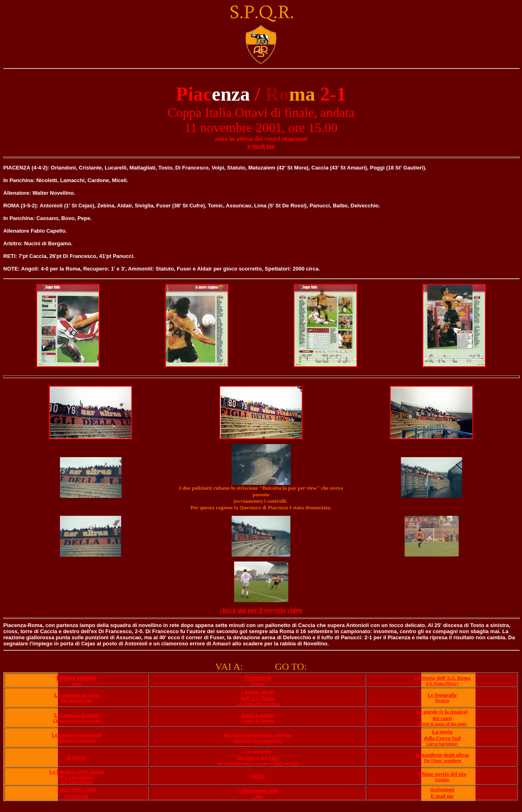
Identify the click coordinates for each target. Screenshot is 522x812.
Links (258, 796)
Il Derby (77, 757)
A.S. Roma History (442, 683)
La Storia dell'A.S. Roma (442, 678)
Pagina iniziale (77, 678)
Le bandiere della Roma (76, 771)
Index (77, 684)
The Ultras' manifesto (442, 760)
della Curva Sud (442, 738)
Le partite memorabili (76, 735)
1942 (250, 758)
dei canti (442, 718)
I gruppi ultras (258, 692)
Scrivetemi (442, 789)
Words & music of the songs (442, 724)
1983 (274, 758)
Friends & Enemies (258, 721)
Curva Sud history (442, 744)
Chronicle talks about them (77, 721)
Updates (442, 780)
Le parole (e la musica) (442, 712)
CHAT (258, 776)
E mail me (442, 796)
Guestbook (77, 796)
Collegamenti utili (258, 791)
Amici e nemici (258, 715)
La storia (442, 732)
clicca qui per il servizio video (261, 610)
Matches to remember (77, 740)
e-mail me (261, 146)
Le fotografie (442, 695)
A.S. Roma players (76, 782)
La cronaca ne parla (76, 715)
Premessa (258, 678)
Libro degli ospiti (76, 789)
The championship (76, 701)
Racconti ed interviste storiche (258, 735)
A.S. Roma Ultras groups (258, 704)
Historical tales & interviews (258, 740)
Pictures (442, 701)
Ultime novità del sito (442, 774)
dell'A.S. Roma (258, 698)
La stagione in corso (76, 695)
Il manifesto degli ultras (442, 755)
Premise (258, 684)
